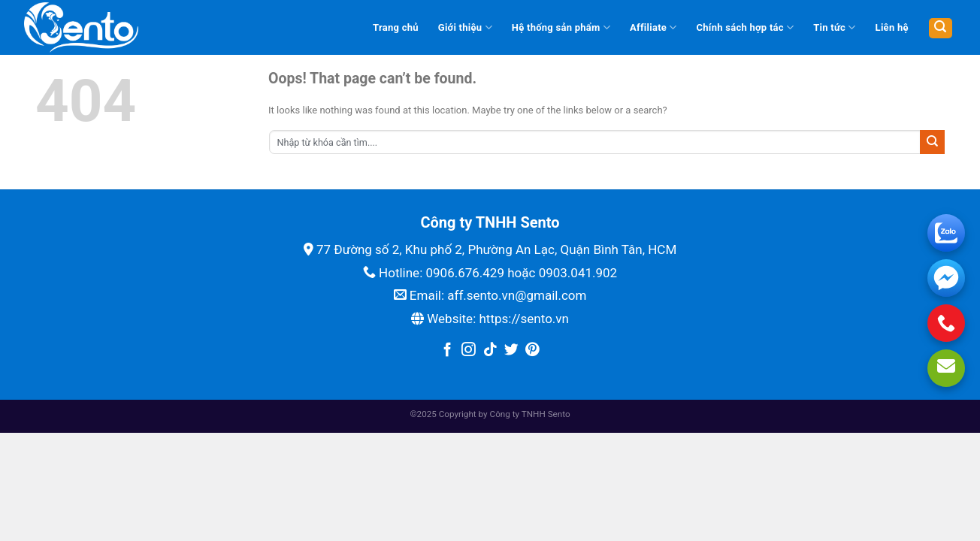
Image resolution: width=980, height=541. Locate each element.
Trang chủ (396, 27)
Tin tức (834, 27)
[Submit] (932, 142)
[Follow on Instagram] (469, 351)
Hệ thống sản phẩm (561, 27)
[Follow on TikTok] (490, 351)
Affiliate (653, 27)
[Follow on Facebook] (448, 351)
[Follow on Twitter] (511, 351)
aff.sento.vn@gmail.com (517, 295)
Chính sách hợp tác (746, 27)
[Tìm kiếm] (941, 28)
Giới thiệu (465, 27)
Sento (559, 414)
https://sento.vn (523, 319)
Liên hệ (892, 27)
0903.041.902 (578, 273)
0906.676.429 (465, 273)
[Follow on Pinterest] (532, 351)
